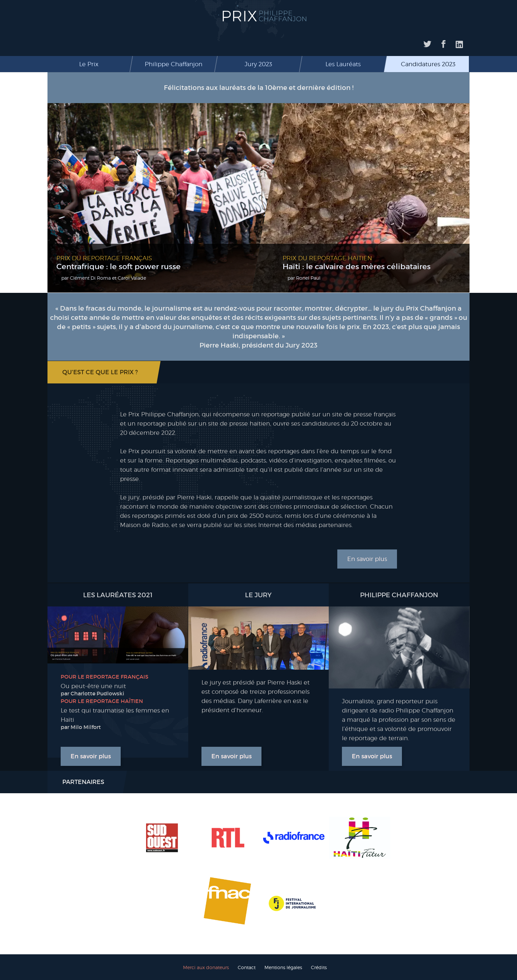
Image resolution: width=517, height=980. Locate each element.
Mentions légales (283, 967)
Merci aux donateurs (206, 967)
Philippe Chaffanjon (174, 64)
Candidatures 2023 (428, 64)
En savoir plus (367, 559)
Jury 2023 (258, 64)
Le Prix (89, 64)
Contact (247, 967)
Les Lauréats (343, 64)
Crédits (319, 967)
